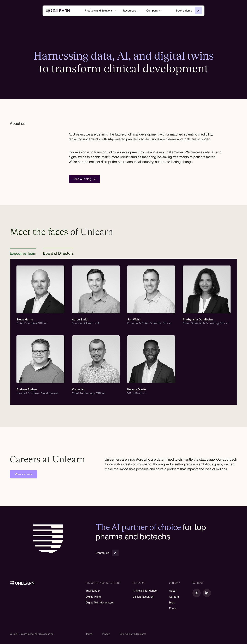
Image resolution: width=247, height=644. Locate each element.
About (173, 591)
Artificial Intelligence (145, 591)
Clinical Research (143, 597)
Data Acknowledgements (133, 634)
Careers (174, 597)
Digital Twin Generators (100, 603)
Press (173, 608)
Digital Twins (93, 597)
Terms (89, 634)
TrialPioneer (93, 591)
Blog (172, 603)
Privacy (106, 634)
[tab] (23, 253)
